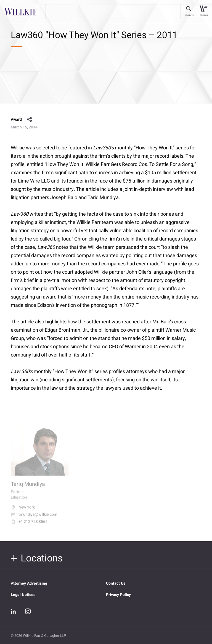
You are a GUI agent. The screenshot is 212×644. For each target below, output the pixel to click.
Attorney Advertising (29, 583)
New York (23, 511)
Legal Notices (23, 595)
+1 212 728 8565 (29, 526)
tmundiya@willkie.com (34, 519)
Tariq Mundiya (28, 488)
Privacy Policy (118, 595)
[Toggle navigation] (204, 12)
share (30, 120)
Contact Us (116, 583)
